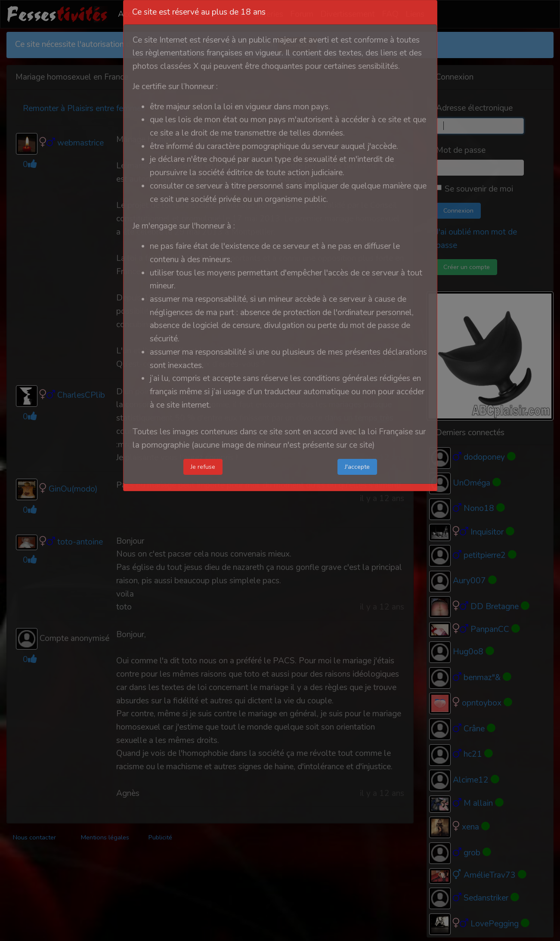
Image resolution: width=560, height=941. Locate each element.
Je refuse (203, 467)
